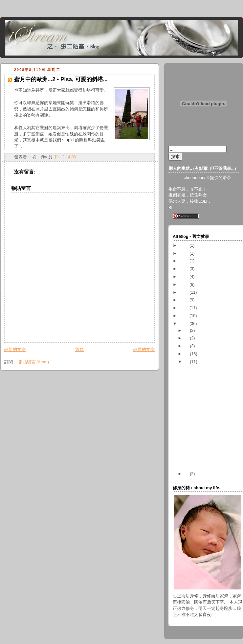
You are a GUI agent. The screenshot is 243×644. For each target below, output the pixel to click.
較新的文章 (15, 350)
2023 (185, 245)
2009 (185, 316)
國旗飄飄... (194, 427)
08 (187, 362)
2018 (185, 253)
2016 (185, 269)
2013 (185, 285)
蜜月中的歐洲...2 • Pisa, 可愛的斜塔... (61, 79)
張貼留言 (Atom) (34, 362)
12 (187, 331)
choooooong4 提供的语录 (208, 178)
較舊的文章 (144, 350)
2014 (185, 277)
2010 (185, 308)
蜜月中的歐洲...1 (199, 464)
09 (187, 354)
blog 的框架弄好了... (202, 435)
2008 (185, 324)
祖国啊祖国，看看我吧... (206, 456)
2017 (185, 261)
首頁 (79, 350)
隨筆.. (189, 382)
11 (187, 338)
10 (187, 346)
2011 (185, 300)
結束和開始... (196, 390)
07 (187, 474)
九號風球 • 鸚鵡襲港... (204, 419)
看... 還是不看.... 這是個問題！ (212, 398)
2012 (185, 292)
